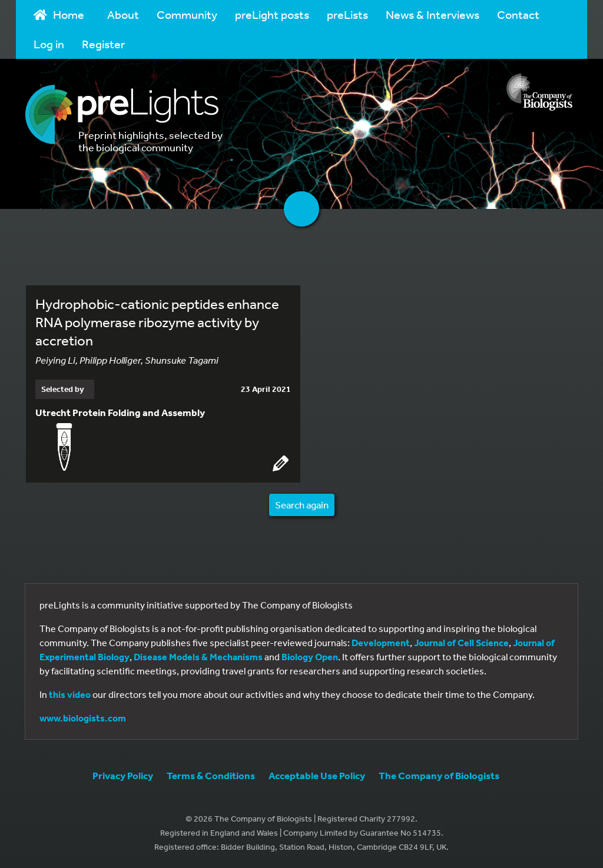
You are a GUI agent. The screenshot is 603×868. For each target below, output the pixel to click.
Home (59, 14)
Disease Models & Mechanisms (198, 657)
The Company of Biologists (439, 775)
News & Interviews (433, 14)
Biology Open (310, 657)
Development (381, 643)
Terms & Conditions (211, 775)
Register (103, 44)
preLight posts (272, 14)
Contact (518, 14)
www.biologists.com (83, 718)
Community (187, 14)
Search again (302, 505)
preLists (347, 14)
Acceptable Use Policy (317, 775)
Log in (49, 44)
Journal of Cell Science (461, 643)
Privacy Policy (123, 775)
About (123, 14)
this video (70, 694)
